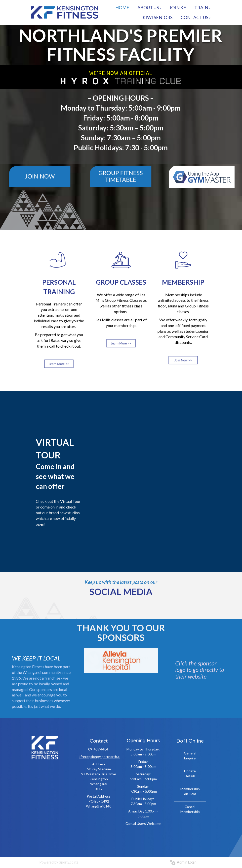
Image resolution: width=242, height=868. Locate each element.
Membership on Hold (190, 791)
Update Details (190, 773)
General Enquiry (190, 756)
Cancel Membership (190, 809)
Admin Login (183, 862)
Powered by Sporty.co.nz (59, 862)
